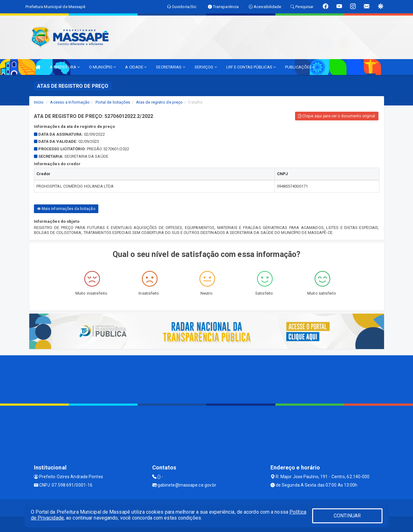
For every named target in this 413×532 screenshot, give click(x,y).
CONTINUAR (347, 516)
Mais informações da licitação (66, 209)
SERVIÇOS (206, 67)
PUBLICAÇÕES (300, 67)
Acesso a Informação (70, 102)
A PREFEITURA (65, 67)
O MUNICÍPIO (102, 67)
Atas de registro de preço (160, 102)
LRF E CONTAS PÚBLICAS (251, 67)
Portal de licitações (113, 102)
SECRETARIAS (170, 67)
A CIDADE (136, 67)
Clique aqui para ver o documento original (337, 116)
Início (39, 102)
